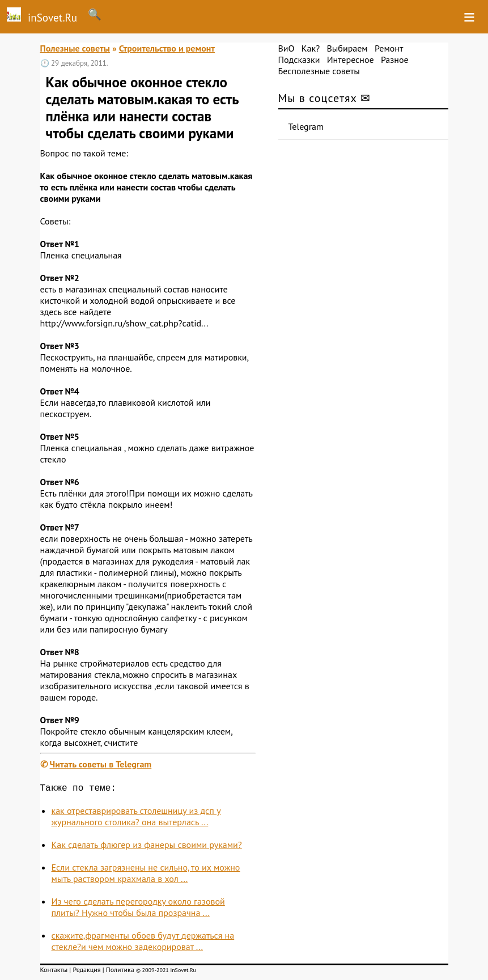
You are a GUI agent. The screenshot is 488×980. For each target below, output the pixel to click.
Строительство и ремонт (167, 48)
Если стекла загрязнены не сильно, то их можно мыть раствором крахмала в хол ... (146, 875)
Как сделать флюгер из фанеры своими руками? (147, 847)
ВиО (287, 48)
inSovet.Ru (39, 16)
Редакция (86, 972)
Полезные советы (75, 48)
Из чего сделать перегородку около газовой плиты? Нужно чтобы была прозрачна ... (138, 909)
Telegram (306, 126)
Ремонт (389, 48)
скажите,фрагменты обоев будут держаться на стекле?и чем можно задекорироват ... (143, 943)
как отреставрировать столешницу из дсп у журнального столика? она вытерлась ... (136, 818)
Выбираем (347, 48)
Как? (311, 48)
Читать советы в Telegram (101, 764)
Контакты (54, 972)
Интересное (351, 60)
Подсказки (299, 60)
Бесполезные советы (319, 71)
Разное (395, 60)
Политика (120, 972)
